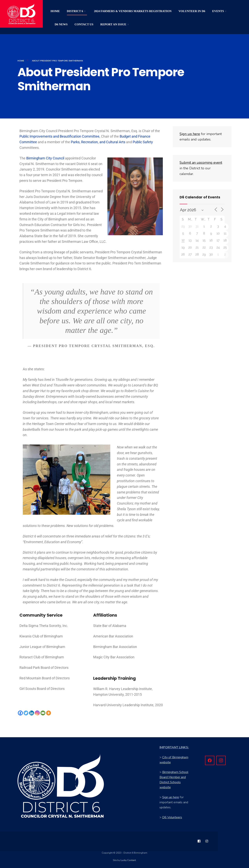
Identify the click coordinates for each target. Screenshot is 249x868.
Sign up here (171, 797)
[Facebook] (20, 713)
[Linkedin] (32, 713)
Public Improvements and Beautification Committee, (60, 136)
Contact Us (84, 24)
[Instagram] (37, 713)
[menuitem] (76, 11)
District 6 (75, 11)
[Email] (43, 713)
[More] (49, 713)
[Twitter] (26, 713)
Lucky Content (128, 860)
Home (55, 11)
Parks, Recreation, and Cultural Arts (98, 142)
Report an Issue (113, 24)
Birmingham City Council (45, 158)
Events (218, 11)
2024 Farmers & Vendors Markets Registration (133, 11)
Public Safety (143, 142)
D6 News (61, 24)
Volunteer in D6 (192, 11)
